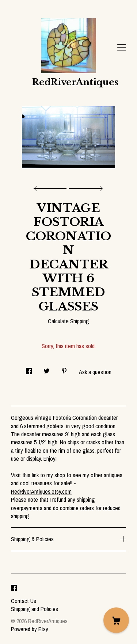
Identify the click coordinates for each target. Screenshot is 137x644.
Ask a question (95, 372)
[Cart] (116, 620)
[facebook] (14, 588)
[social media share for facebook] (29, 369)
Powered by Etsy (30, 629)
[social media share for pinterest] (64, 369)
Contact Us (24, 601)
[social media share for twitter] (47, 369)
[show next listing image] (85, 187)
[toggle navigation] (122, 48)
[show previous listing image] (52, 187)
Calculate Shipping (68, 321)
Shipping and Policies (35, 609)
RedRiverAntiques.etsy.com (41, 492)
